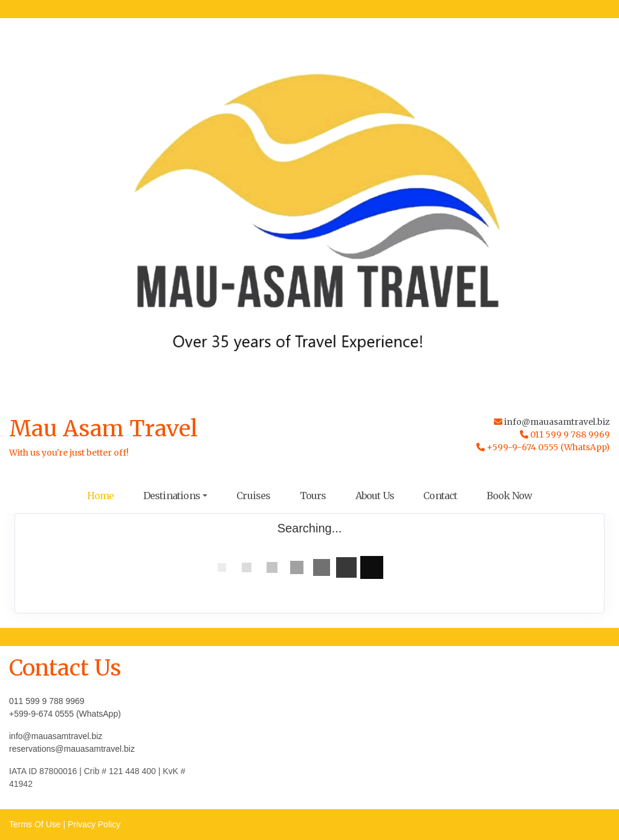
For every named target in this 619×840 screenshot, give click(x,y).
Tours (313, 496)
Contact (440, 496)
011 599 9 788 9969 (47, 701)
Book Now (510, 496)
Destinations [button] (172, 496)
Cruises (253, 496)
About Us (375, 496)
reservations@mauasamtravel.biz (72, 749)
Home (101, 496)
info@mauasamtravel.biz (557, 422)
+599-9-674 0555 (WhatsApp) (65, 714)
